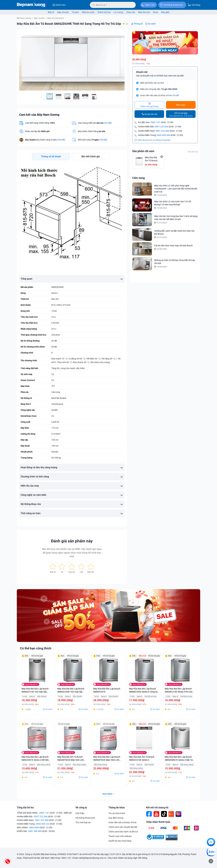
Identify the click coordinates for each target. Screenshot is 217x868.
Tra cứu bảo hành (117, 817)
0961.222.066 (162, 131)
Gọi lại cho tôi (151, 114)
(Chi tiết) (108, 123)
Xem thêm (107, 798)
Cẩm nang (138, 178)
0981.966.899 (35, 835)
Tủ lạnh (75, 12)
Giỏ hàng (194, 5)
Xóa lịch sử (193, 152)
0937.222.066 (162, 127)
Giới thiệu (80, 817)
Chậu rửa (131, 12)
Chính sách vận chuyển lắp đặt (123, 831)
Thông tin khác (117, 811)
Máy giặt (165, 12)
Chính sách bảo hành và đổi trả (123, 835)
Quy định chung (116, 822)
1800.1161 (150, 5)
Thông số (138, 24)
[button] (122, 34)
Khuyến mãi (142, 72)
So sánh (152, 24)
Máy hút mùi (144, 12)
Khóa (155, 12)
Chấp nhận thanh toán (158, 826)
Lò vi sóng (118, 12)
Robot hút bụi (104, 12)
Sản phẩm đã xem (143, 151)
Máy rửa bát (63, 12)
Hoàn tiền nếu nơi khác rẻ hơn (122, 826)
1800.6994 (34, 831)
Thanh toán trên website (120, 840)
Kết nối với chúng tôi (157, 811)
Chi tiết (176, 96)
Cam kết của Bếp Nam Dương (39, 115)
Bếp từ (51, 12)
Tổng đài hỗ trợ (25, 811)
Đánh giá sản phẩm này (72, 545)
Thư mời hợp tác (83, 826)
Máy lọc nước (88, 12)
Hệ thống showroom (171, 5)
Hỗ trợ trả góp (181, 115)
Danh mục (59, 5)
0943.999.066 (163, 135)
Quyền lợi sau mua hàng (120, 844)
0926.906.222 (43, 827)
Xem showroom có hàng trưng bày (152, 140)
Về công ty (81, 811)
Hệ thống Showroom (85, 822)
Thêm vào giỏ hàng (149, 105)
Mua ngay (181, 105)
